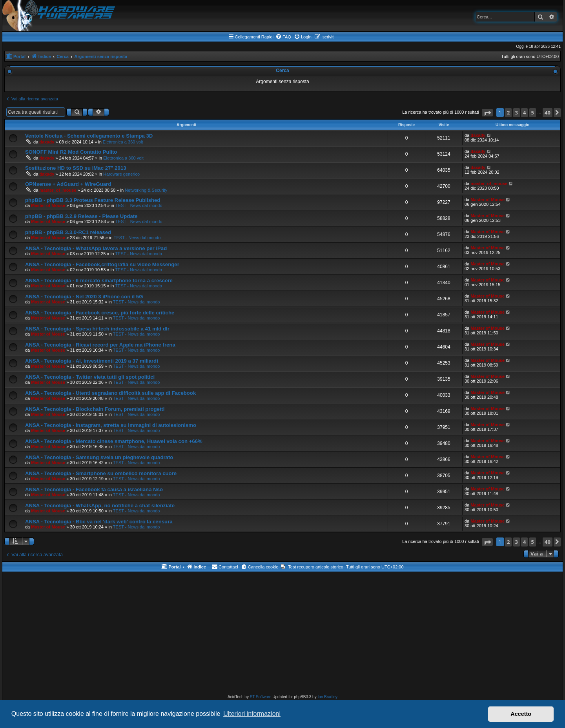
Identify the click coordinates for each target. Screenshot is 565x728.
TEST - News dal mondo (139, 205)
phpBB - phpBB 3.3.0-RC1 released (68, 232)
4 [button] (524, 113)
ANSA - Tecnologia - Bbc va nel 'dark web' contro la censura (99, 522)
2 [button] (508, 113)
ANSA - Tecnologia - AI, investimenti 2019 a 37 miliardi (92, 361)
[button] (487, 113)
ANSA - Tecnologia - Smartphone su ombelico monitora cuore (101, 473)
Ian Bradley (327, 697)
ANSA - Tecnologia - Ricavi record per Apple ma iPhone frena (100, 345)
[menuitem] (283, 37)
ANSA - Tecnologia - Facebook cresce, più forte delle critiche (100, 313)
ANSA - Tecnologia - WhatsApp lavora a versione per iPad (96, 248)
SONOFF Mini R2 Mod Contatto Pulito (71, 152)
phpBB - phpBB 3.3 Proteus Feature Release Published (93, 200)
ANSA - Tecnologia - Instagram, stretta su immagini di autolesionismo (111, 425)
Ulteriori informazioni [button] (252, 714)
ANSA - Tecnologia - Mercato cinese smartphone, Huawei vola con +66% (114, 441)
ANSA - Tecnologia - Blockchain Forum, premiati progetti (95, 409)
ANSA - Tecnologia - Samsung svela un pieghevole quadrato (99, 457)
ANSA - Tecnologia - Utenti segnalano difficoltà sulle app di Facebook (110, 393)
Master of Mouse (48, 205)
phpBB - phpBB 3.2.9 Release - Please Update (81, 216)
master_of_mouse (58, 190)
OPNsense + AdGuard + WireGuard (68, 184)
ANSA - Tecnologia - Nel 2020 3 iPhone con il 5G (84, 297)
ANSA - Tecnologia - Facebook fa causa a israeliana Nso (94, 489)
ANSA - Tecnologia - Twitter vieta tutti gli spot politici (90, 377)
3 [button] (517, 113)
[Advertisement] (282, 635)
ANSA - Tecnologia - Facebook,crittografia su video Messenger (102, 264)
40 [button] (548, 113)
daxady (47, 142)
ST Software (261, 697)
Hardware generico (121, 174)
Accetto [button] (521, 714)
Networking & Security (146, 190)
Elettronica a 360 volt (123, 142)
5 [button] (533, 113)
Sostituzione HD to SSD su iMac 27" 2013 (76, 168)
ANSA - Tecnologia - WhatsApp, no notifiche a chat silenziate (100, 506)
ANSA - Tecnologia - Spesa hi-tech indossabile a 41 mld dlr (97, 329)
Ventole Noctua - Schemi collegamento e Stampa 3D (89, 136)
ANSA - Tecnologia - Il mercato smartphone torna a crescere (99, 280)
